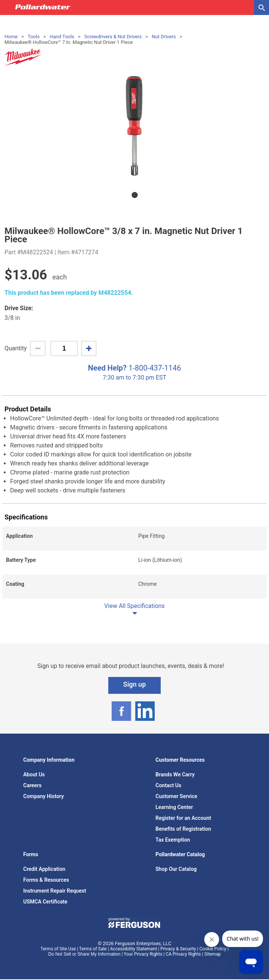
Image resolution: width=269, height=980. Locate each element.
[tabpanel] (134, 126)
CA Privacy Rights (183, 954)
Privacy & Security (178, 949)
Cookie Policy (213, 949)
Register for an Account (183, 818)
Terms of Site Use (58, 949)
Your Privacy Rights (143, 954)
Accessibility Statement (134, 949)
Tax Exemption (173, 840)
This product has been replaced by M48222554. (69, 293)
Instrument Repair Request (55, 891)
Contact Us (168, 785)
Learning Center (174, 807)
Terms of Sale (93, 949)
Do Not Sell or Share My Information (84, 954)
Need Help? (107, 368)
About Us (34, 774)
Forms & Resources (46, 880)
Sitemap (212, 954)
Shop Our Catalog (176, 869)
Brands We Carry (175, 774)
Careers (32, 785)
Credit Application (44, 869)
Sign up (135, 684)
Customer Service (176, 796)
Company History (43, 796)
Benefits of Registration (183, 829)
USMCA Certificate (45, 902)
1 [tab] (134, 195)
